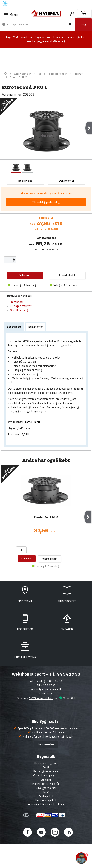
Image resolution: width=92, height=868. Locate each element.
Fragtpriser (17, 302)
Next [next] (88, 517)
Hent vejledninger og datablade (46, 805)
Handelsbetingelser (46, 763)
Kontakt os (46, 694)
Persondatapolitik (46, 800)
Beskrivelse (14, 327)
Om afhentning (19, 310)
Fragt (46, 767)
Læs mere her (46, 744)
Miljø (46, 792)
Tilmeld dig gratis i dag (46, 202)
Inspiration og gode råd (46, 784)
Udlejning (46, 780)
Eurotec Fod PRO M (46, 518)
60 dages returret (21, 306)
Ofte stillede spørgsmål (46, 776)
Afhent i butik (67, 275)
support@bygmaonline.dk (46, 689)
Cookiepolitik (46, 796)
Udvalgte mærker (46, 788)
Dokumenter (36, 327)
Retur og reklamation (46, 771)
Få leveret (27, 558)
